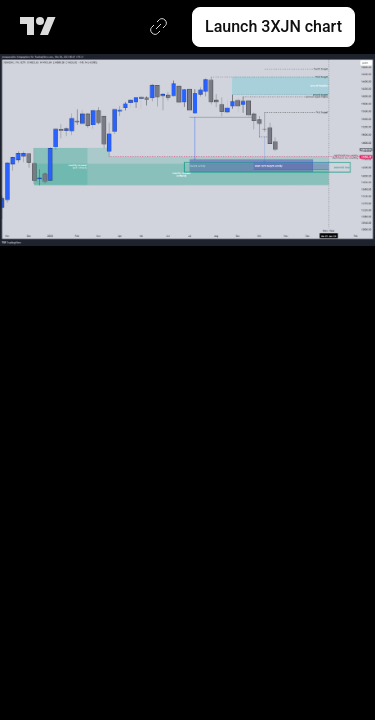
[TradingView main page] (41, 27)
